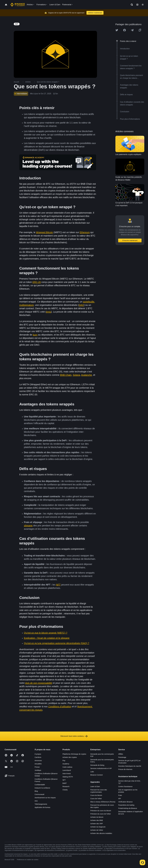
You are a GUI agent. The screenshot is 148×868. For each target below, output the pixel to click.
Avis (36, 801)
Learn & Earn (95, 786)
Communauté (39, 794)
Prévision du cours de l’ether (101, 814)
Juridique (38, 770)
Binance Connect (97, 775)
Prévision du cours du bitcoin (101, 811)
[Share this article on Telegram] (132, 30)
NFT (64, 780)
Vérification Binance (125, 802)
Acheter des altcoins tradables (101, 833)
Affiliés (121, 754)
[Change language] (137, 5)
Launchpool (67, 770)
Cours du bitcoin (96, 795)
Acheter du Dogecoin (98, 827)
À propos (38, 754)
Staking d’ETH (68, 777)
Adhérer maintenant (95, 13)
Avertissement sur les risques (45, 798)
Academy (66, 764)
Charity (65, 790)
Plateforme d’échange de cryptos (74, 754)
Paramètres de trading (126, 805)
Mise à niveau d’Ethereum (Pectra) (103, 802)
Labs (92, 772)
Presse (37, 767)
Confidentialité (40, 785)
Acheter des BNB (97, 820)
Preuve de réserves (125, 769)
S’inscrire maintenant (130, 240)
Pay (64, 761)
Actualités (38, 764)
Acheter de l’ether (97, 830)
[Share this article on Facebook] (125, 30)
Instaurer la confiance (42, 788)
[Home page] (18, 5)
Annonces (38, 761)
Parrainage (122, 757)
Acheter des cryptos (70, 757)
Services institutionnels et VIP (101, 768)
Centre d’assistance (125, 786)
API (120, 799)
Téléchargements (41, 804)
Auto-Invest (67, 774)
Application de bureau (42, 807)
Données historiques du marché (130, 766)
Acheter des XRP (97, 824)
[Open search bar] (131, 5)
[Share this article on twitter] (117, 30)
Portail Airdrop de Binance (128, 808)
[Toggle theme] (143, 5)
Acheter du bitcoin (97, 817)
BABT (65, 783)
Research (66, 786)
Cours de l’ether (96, 799)
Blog (36, 791)
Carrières (38, 757)
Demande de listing (97, 765)
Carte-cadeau (67, 767)
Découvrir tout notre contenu (74, 736)
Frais (120, 795)
